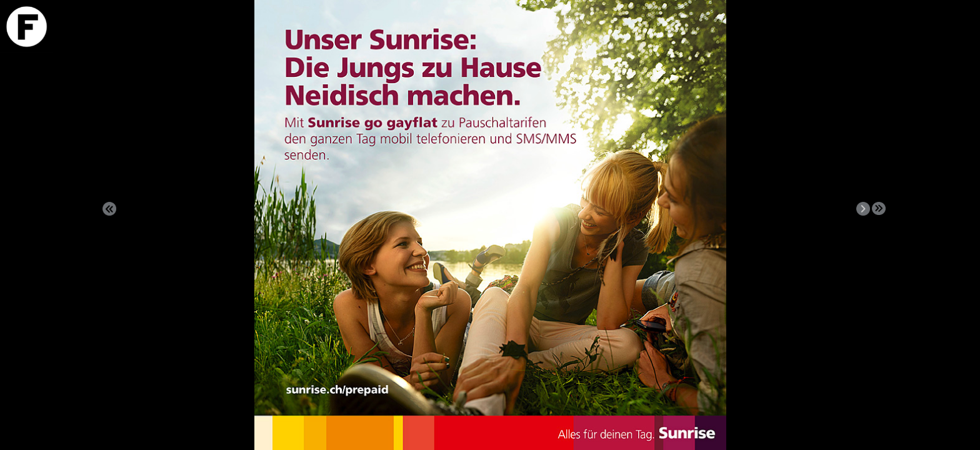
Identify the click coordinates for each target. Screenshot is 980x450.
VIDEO (944, 77)
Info (944, 63)
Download (944, 48)
